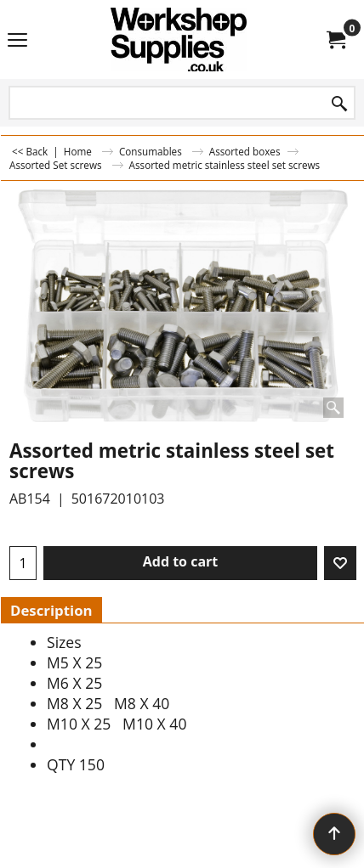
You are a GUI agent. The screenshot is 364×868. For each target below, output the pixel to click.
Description (51, 610)
